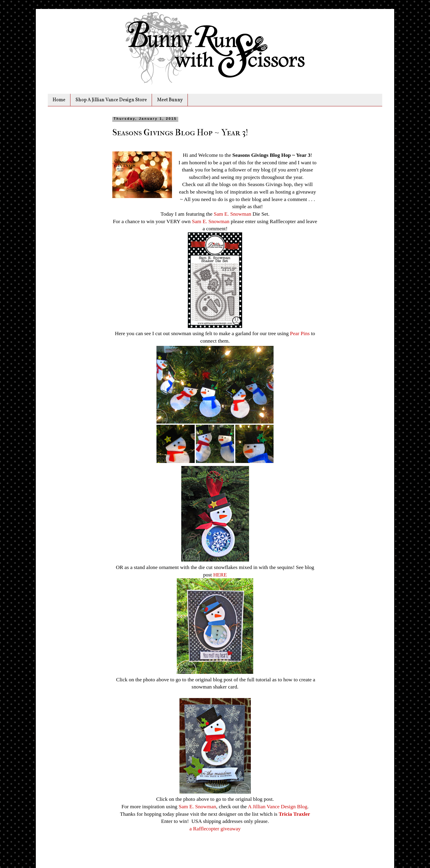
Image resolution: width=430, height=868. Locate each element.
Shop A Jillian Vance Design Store (111, 100)
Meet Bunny (170, 100)
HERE (220, 575)
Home (59, 100)
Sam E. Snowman (233, 214)
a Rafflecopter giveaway (215, 829)
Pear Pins (300, 333)
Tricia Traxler (294, 814)
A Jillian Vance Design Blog (278, 806)
